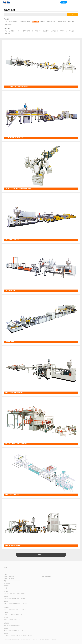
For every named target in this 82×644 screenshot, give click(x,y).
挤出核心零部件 (9, 24)
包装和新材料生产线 (14, 31)
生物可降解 (8, 34)
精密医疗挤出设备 (13, 22)
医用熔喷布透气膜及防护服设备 (68, 31)
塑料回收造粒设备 (51, 22)
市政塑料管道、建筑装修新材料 (51, 31)
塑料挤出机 (35, 22)
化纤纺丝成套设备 (62, 22)
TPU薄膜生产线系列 (26, 31)
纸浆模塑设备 (72, 22)
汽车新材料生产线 (37, 31)
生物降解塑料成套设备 (25, 22)
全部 (6, 22)
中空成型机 (42, 22)
